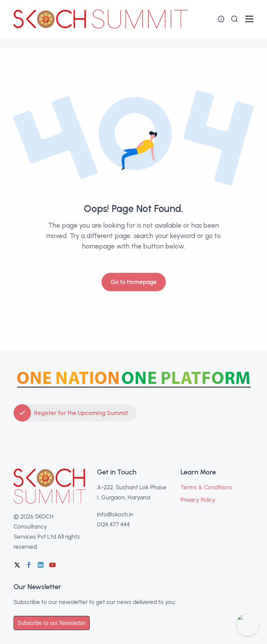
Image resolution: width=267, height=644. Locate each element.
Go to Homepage (134, 282)
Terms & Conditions (206, 487)
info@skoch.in (115, 514)
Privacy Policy (198, 500)
